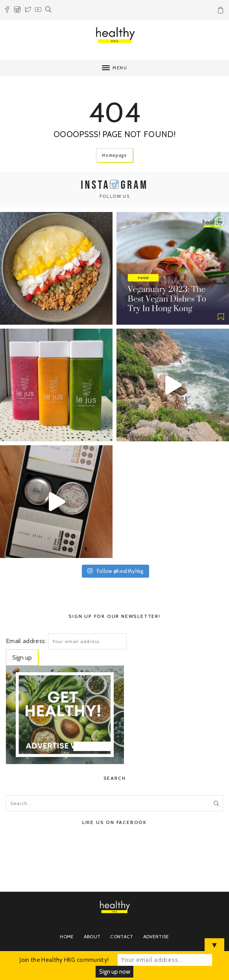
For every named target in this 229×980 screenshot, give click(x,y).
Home (67, 936)
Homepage (114, 155)
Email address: (26, 641)
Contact (122, 936)
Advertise (156, 936)
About (92, 936)
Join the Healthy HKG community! (64, 960)
